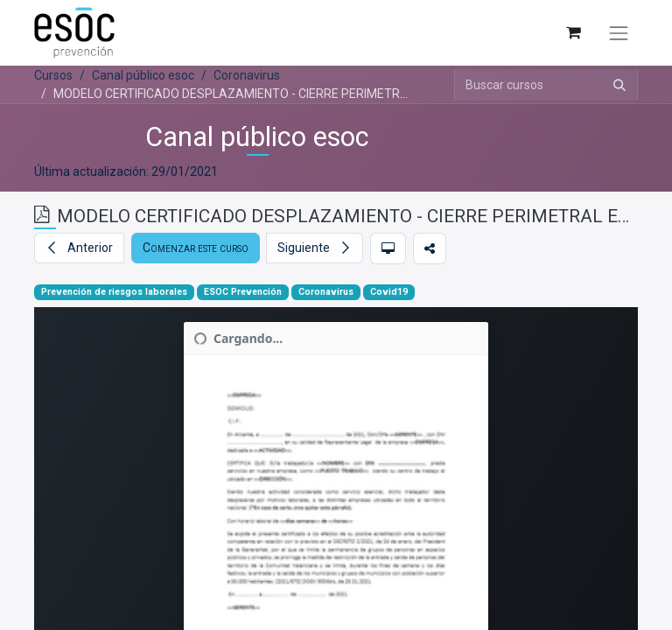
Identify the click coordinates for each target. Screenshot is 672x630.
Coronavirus (326, 292)
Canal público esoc (257, 137)
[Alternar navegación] (619, 33)
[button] (79, 248)
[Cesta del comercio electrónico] (573, 33)
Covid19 (389, 292)
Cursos (53, 75)
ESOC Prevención (243, 292)
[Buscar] (619, 85)
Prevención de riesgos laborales (114, 292)
